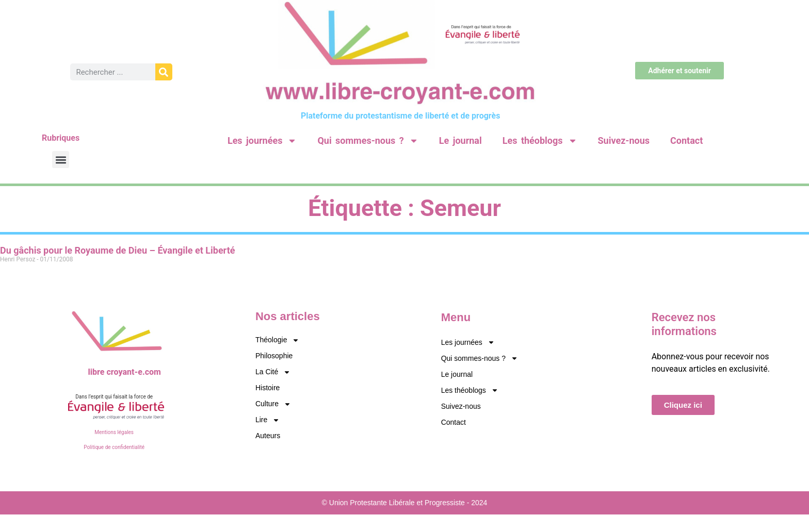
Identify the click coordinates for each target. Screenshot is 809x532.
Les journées (262, 141)
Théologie (278, 340)
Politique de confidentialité (114, 447)
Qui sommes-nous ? (368, 141)
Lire (268, 420)
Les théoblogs (540, 141)
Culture (273, 404)
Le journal (460, 140)
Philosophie (274, 356)
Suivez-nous (624, 140)
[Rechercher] (164, 72)
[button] (61, 160)
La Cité (273, 372)
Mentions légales (114, 432)
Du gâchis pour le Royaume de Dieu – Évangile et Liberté (117, 250)
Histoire (268, 388)
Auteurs (268, 436)
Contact (686, 140)
